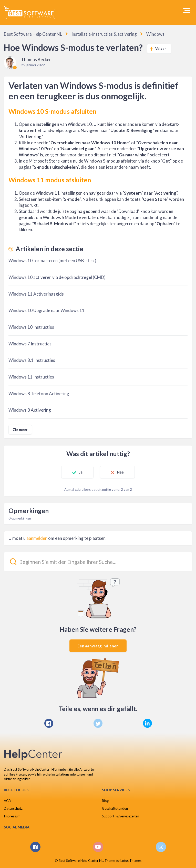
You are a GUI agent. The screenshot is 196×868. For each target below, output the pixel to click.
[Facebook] (49, 723)
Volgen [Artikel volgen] (161, 49)
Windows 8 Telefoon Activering (39, 394)
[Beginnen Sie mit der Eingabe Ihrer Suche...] (98, 562)
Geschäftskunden (115, 808)
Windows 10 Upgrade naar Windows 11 (47, 310)
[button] (187, 11)
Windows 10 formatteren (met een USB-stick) (52, 261)
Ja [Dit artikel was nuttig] (81, 472)
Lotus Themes (131, 861)
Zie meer (20, 430)
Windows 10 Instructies (31, 327)
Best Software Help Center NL (33, 34)
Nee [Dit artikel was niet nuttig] (120, 472)
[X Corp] (98, 723)
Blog (105, 801)
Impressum (12, 816)
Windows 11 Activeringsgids (36, 294)
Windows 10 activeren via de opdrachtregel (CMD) (57, 277)
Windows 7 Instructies (30, 344)
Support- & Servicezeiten (121, 816)
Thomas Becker (36, 59)
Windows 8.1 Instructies (32, 360)
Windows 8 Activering (30, 410)
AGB (7, 801)
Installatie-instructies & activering (104, 34)
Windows (155, 34)
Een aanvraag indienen (98, 646)
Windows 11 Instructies (31, 377)
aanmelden (37, 538)
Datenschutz (13, 808)
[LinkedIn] (147, 723)
